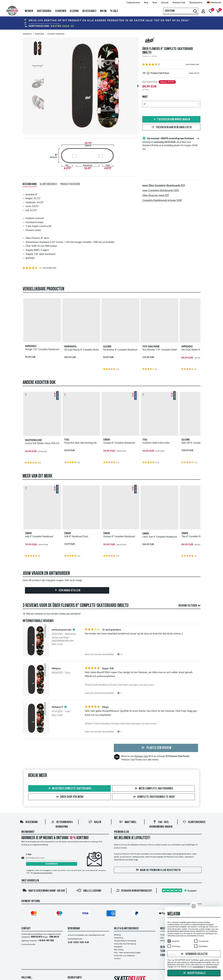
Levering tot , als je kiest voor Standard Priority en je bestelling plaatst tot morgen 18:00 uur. (171, 143)
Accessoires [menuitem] (89, 11)
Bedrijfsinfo (75, 978)
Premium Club (141, 756)
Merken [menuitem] (29, 11)
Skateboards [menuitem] (44, 11)
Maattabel (128, 822)
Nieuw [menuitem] (103, 11)
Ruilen (95, 822)
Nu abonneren (52, 864)
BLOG (163, 947)
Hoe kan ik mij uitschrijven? (43, 873)
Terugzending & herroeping (125, 941)
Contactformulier (28, 944)
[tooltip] (198, 73)
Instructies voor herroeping (125, 944)
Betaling (117, 935)
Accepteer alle (194, 973)
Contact (117, 958)
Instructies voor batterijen (124, 955)
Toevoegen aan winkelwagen (171, 119)
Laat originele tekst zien (63, 640)
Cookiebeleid (198, 967)
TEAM (163, 951)
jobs (162, 938)
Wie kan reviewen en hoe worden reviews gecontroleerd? (52, 614)
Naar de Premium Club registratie (158, 870)
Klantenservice (194, 822)
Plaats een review (156, 748)
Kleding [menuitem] (74, 11)
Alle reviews (119, 950)
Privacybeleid (212, 967)
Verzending (29, 822)
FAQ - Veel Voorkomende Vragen (127, 952)
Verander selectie (194, 954)
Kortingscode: (51, 26)
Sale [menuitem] (114, 11)
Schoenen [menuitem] (61, 11)
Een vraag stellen (67, 591)
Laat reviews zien (192, 64)
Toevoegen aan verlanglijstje (171, 127)
